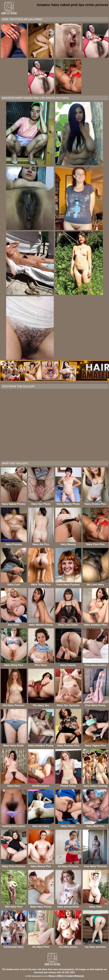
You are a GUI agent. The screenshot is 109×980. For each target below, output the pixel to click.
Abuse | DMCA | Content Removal (66, 976)
